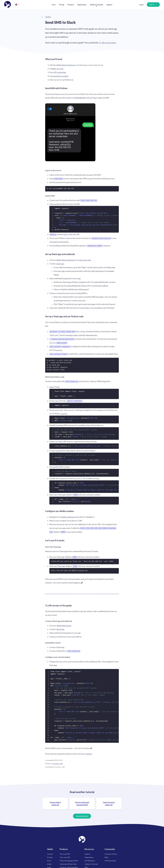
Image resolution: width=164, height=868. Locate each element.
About (49, 862)
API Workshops (110, 859)
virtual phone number (60, 76)
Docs (54, 5)
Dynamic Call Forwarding (69, 866)
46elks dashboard (68, 516)
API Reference (90, 859)
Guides (48, 17)
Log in (141, 5)
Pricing (62, 5)
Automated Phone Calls (68, 862)
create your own (84, 260)
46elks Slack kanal (64, 624)
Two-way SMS (65, 856)
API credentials (60, 72)
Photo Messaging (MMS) (69, 859)
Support (109, 5)
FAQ (86, 866)
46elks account (57, 69)
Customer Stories (111, 852)
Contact (50, 852)
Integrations (89, 856)
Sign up (152, 4)
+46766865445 (80, 98)
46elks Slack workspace (66, 65)
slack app (60, 263)
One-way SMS (65, 852)
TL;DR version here (107, 43)
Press (49, 859)
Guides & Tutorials (96, 5)
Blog (106, 856)
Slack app (60, 628)
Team (49, 866)
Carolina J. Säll (58, 762)
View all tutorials (82, 814)
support (89, 752)
